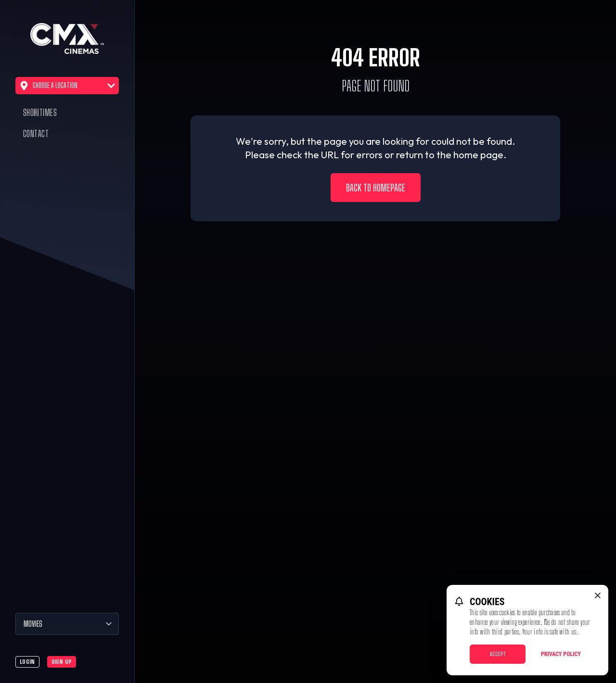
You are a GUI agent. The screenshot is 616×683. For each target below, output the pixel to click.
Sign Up (62, 662)
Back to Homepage (376, 188)
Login (27, 662)
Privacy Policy (561, 654)
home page (478, 155)
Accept (498, 654)
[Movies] (67, 624)
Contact (36, 134)
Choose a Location (67, 86)
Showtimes (40, 113)
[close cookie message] (598, 595)
